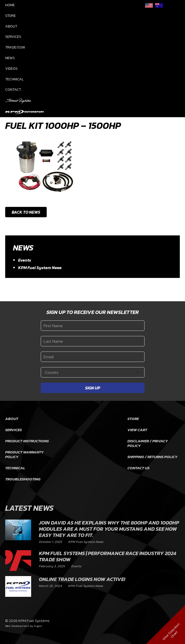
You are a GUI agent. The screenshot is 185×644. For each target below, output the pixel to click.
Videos (11, 69)
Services (13, 37)
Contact (13, 90)
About (11, 26)
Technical (14, 79)
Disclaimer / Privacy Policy (148, 443)
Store (11, 16)
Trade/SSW (15, 47)
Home (10, 5)
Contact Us (138, 468)
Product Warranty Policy (24, 454)
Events (25, 260)
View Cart (137, 430)
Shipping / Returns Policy (152, 457)
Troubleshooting (23, 479)
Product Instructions (27, 441)
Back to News (26, 212)
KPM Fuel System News (40, 268)
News (10, 58)
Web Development (17, 626)
